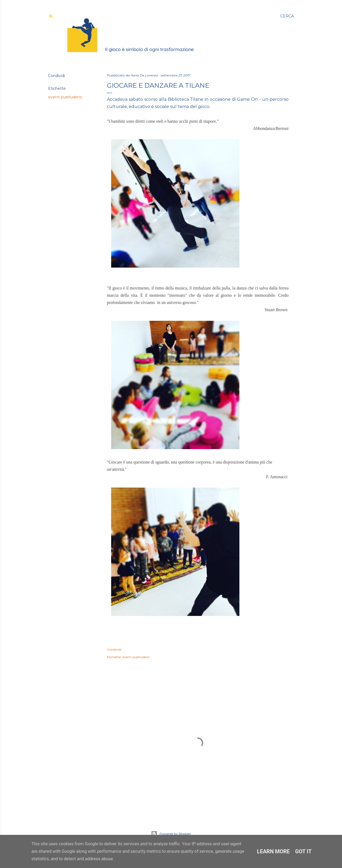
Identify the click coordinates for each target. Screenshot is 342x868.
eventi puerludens (65, 97)
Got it (304, 851)
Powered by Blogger (171, 834)
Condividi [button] (57, 76)
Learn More (273, 851)
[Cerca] (287, 16)
